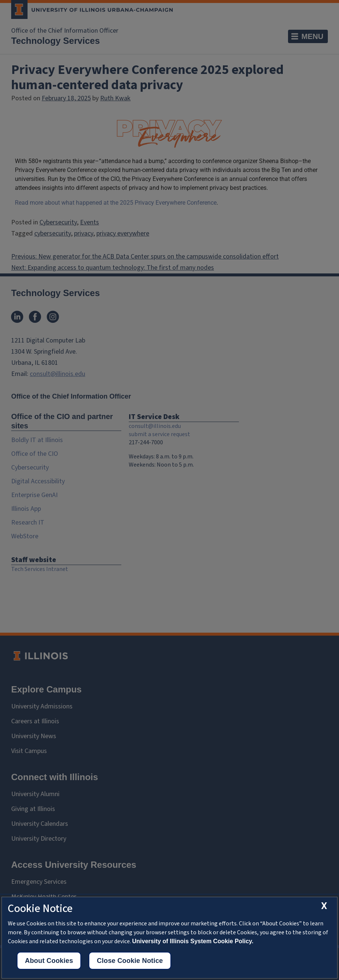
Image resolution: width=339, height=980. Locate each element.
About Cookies (49, 961)
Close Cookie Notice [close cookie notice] (130, 961)
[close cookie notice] (324, 906)
